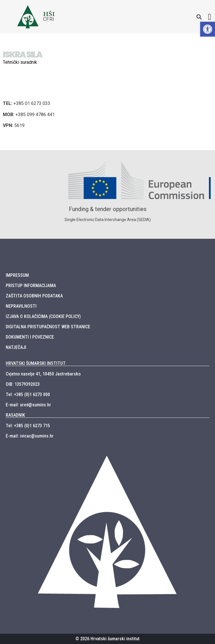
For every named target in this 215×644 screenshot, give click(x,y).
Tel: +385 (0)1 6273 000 (28, 394)
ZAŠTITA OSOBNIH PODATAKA (34, 296)
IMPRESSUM (17, 275)
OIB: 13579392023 (23, 384)
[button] (210, 17)
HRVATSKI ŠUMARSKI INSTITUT (36, 363)
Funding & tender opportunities (108, 209)
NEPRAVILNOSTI (21, 306)
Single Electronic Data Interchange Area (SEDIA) (108, 220)
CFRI (49, 19)
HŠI (49, 14)
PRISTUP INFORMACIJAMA (31, 286)
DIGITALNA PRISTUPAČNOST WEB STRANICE (48, 327)
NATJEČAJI (16, 347)
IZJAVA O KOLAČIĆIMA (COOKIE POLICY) (43, 316)
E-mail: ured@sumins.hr (28, 405)
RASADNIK (15, 415)
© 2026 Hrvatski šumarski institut (108, 639)
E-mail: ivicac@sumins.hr (30, 436)
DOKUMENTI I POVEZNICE (30, 337)
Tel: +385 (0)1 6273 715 (28, 426)
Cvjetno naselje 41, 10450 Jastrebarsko (43, 374)
